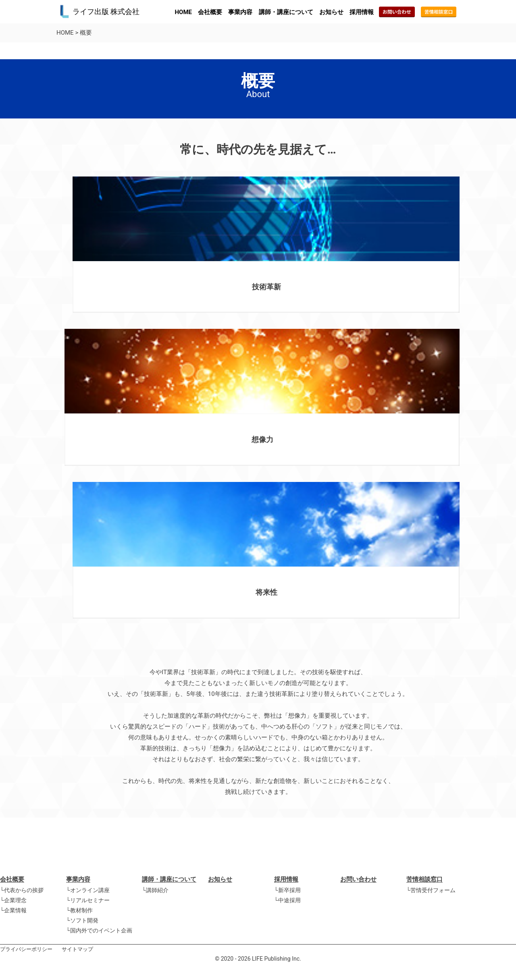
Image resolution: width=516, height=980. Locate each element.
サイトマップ (77, 949)
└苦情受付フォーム (431, 890)
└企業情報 (13, 910)
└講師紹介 (155, 890)
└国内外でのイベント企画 (99, 930)
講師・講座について (286, 12)
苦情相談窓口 (424, 879)
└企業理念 (13, 900)
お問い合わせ (358, 879)
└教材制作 (79, 910)
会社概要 (210, 12)
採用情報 (362, 12)
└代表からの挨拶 (22, 890)
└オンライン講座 (88, 890)
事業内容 (240, 12)
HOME (184, 12)
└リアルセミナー (88, 900)
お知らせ (331, 12)
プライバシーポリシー (26, 949)
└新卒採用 (287, 890)
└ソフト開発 (82, 920)
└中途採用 (287, 900)
